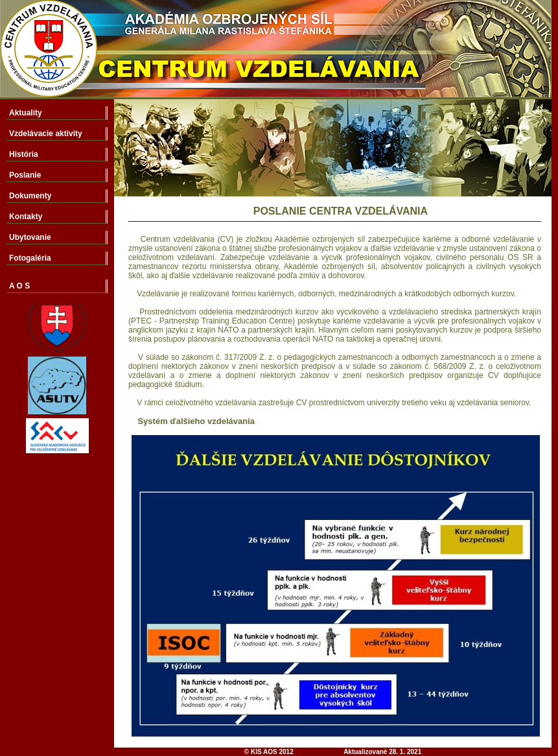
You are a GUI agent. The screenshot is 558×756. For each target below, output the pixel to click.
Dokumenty (30, 196)
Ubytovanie (30, 237)
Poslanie (25, 175)
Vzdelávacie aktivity (46, 134)
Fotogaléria (30, 258)
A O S (19, 286)
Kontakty (26, 217)
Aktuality (26, 113)
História (24, 154)
